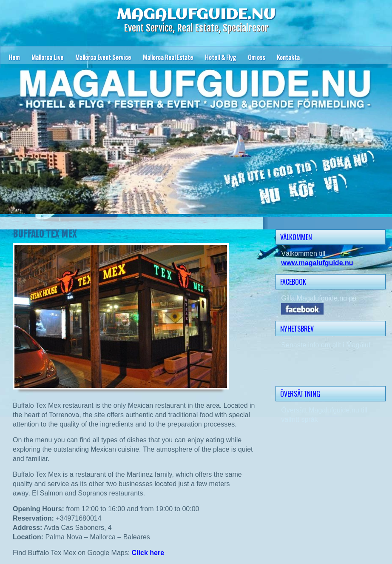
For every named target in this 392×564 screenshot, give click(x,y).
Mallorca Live (47, 57)
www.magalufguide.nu (317, 263)
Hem (14, 57)
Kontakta (288, 57)
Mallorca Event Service (103, 57)
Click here (148, 553)
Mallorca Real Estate (168, 57)
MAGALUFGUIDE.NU (196, 15)
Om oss (256, 57)
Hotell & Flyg (220, 57)
